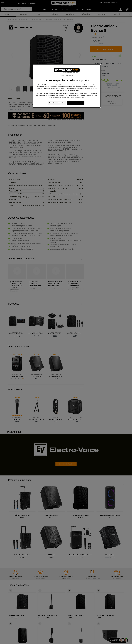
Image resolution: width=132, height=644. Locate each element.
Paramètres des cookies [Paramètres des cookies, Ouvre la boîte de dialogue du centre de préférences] (57, 103)
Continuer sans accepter (67, 75)
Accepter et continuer (76, 103)
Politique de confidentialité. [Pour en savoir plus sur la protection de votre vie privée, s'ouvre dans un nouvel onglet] (77, 97)
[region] (67, 86)
